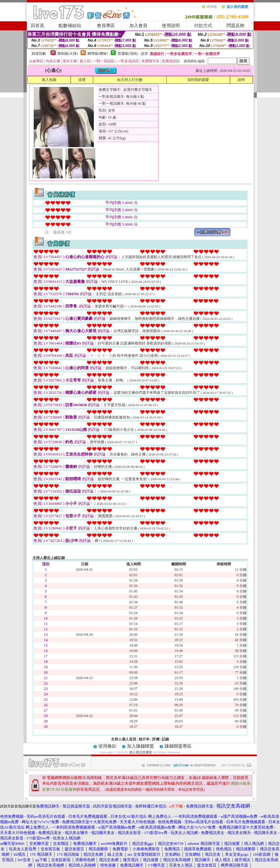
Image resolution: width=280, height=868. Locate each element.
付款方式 (203, 26)
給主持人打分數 (130, 80)
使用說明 (171, 26)
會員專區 (106, 26)
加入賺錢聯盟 (140, 746)
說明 (241, 80)
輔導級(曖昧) (98, 54)
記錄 (165, 739)
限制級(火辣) (68, 54)
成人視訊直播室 (141, 752)
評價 (156, 739)
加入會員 (138, 26)
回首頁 (37, 26)
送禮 (82, 80)
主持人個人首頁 (124, 739)
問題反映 (235, 26)
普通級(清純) (128, 54)
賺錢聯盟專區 (178, 746)
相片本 (144, 739)
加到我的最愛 (198, 80)
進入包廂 (49, 80)
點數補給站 (70, 26)
